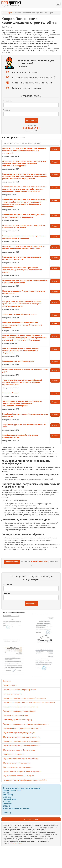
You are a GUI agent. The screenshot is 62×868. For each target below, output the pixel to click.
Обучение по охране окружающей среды (19, 733)
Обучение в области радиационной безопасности (22, 728)
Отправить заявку (31, 819)
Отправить (31, 120)
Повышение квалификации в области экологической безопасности (29, 703)
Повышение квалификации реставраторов (19, 690)
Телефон (7, 110)
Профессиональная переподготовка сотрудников (22, 771)
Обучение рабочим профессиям (15, 715)
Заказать (55, 149)
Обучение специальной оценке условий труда (21, 759)
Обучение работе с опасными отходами (18, 776)
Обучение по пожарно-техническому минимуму (22, 737)
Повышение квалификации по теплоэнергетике (21, 741)
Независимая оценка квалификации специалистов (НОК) (25, 780)
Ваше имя (8, 101)
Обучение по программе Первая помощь (19, 750)
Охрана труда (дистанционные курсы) (17, 720)
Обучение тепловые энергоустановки (17, 767)
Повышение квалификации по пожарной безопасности (24, 698)
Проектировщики (10, 685)
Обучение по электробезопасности (17, 763)
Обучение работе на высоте (14, 754)
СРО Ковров (8, 13)
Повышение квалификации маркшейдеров (19, 711)
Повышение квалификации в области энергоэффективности (26, 724)
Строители (7, 681)
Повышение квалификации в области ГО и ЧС (20, 707)
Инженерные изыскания (12, 694)
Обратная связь (16, 843)
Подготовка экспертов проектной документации (22, 746)
